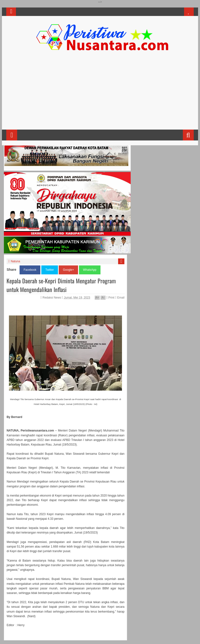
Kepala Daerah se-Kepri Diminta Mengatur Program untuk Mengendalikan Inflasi (61, 285)
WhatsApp (90, 270)
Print (110, 298)
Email (120, 298)
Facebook (30, 270)
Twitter (50, 270)
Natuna (16, 261)
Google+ (68, 270)
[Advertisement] (100, 92)
